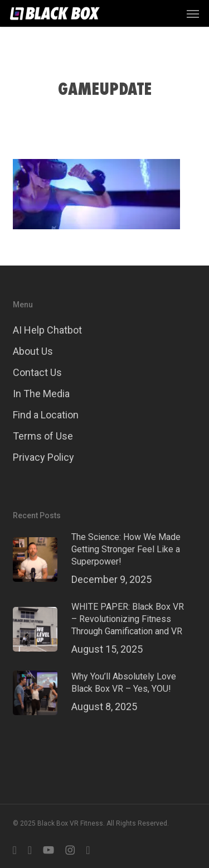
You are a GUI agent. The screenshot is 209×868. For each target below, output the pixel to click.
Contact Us (37, 372)
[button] (193, 13)
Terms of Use (43, 436)
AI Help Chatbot (47, 330)
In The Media (41, 394)
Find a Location (46, 415)
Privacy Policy (43, 457)
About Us (33, 351)
